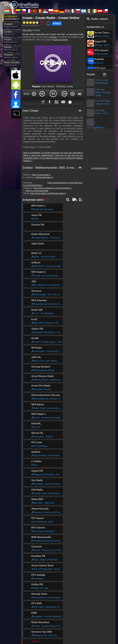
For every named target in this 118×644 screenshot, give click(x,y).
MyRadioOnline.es (36, 624)
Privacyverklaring (68, 606)
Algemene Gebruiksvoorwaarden (92, 606)
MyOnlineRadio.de (62, 624)
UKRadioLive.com (88, 624)
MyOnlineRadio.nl (99, 168)
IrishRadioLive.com (62, 633)
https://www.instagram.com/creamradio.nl (52, 188)
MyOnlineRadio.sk (62, 629)
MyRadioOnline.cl (35, 637)
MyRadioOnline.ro (35, 620)
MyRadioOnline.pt (88, 616)
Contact (53, 37)
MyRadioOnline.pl (88, 620)
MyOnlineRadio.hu (36, 612)
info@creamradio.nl (44, 177)
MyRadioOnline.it (35, 629)
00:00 (26, 94)
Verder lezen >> (73, 496)
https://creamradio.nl (41, 175)
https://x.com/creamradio (37, 191)
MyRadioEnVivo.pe (62, 612)
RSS (110, 606)
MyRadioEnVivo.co (89, 612)
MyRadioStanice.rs (62, 620)
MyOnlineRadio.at (88, 633)
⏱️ (70, 102)
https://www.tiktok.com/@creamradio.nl (48, 193)
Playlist (91, 74)
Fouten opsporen (60, 40)
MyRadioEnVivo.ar (88, 629)
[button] (34, 94)
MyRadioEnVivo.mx (36, 633)
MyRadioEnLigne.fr (62, 616)
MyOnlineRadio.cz (36, 616)
